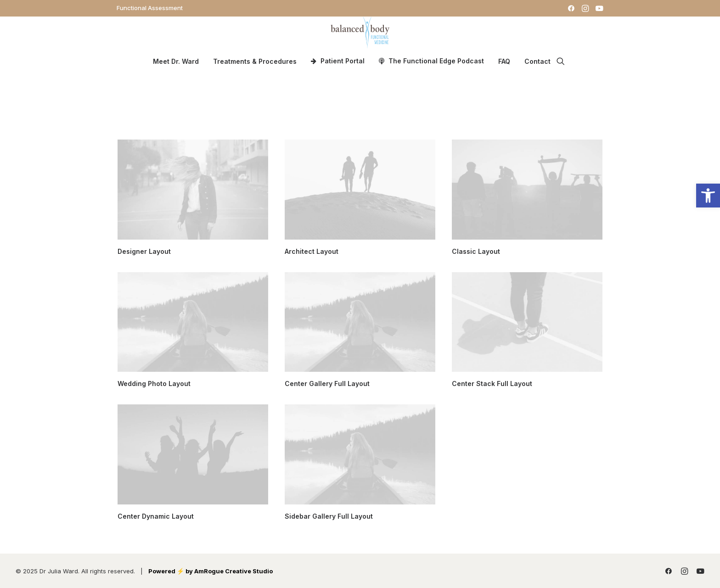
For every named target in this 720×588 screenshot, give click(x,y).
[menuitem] (150, 8)
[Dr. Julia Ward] (360, 33)
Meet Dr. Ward (176, 61)
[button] (571, 8)
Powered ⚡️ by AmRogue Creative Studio (211, 571)
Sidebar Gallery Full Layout (329, 516)
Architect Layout (312, 251)
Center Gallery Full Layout (327, 384)
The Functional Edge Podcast (436, 61)
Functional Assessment (150, 8)
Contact (537, 61)
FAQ (504, 61)
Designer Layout (144, 251)
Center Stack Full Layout (492, 384)
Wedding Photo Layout (154, 384)
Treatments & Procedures (255, 61)
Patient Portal (343, 61)
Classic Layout (476, 251)
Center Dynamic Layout (156, 516)
